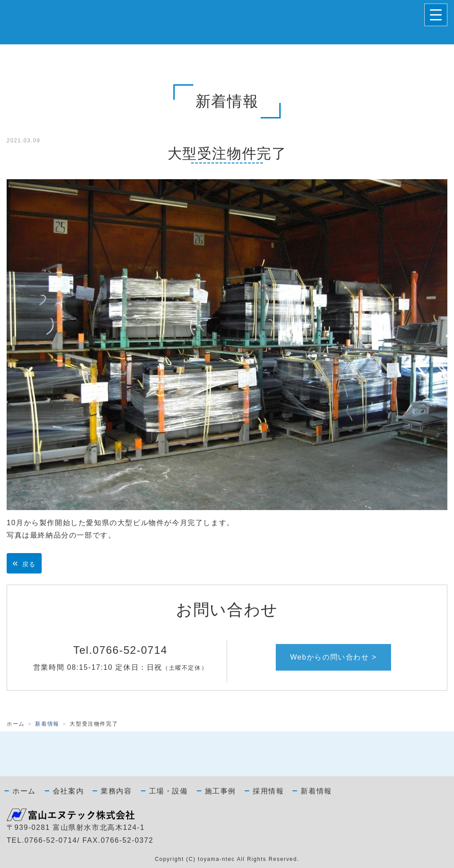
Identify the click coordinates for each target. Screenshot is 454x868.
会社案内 (68, 791)
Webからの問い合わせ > (333, 657)
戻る (24, 563)
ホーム (16, 724)
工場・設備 (168, 791)
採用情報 (268, 791)
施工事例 (220, 791)
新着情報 (47, 724)
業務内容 (116, 791)
